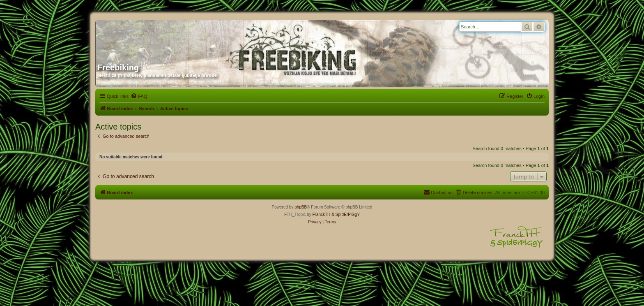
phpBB (301, 207)
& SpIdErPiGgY (346, 214)
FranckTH (321, 214)
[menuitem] (139, 96)
